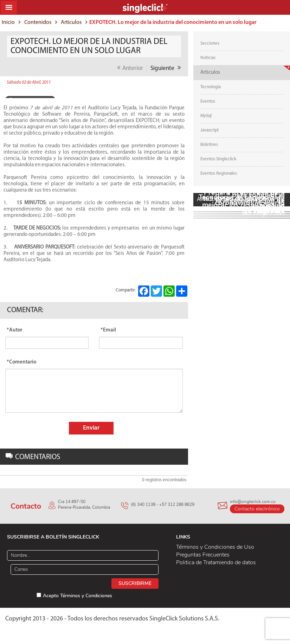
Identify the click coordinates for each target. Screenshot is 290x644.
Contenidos (38, 22)
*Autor (14, 330)
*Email (108, 330)
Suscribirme (135, 583)
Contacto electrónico (257, 509)
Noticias (208, 58)
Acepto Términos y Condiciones (78, 596)
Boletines (209, 145)
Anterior (130, 68)
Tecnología (211, 87)
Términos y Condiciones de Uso (215, 547)
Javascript (210, 130)
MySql (206, 116)
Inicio (8, 22)
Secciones (210, 43)
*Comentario (21, 362)
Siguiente (166, 68)
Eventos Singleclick (218, 159)
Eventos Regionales (219, 173)
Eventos (208, 101)
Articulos (71, 22)
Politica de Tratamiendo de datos (216, 562)
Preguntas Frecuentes (203, 555)
